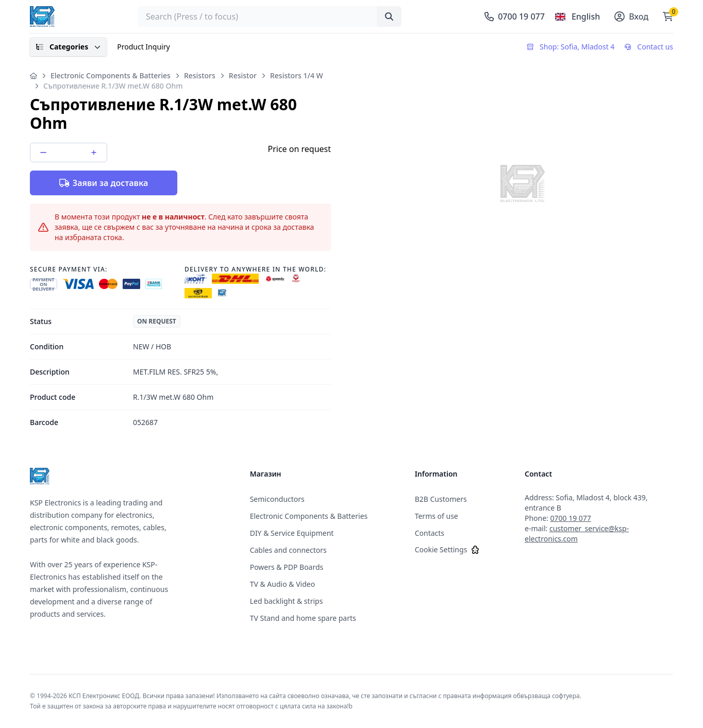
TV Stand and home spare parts (303, 618)
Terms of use (437, 516)
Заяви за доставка (104, 183)
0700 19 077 (571, 518)
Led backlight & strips (287, 601)
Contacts (430, 533)
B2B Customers (441, 499)
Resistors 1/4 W (297, 75)
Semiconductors (277, 499)
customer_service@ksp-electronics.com (577, 534)
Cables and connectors (288, 550)
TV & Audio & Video (283, 584)
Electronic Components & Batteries (111, 75)
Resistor (243, 75)
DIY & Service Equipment (292, 533)
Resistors (200, 75)
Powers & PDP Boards (287, 567)
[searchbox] (270, 16)
